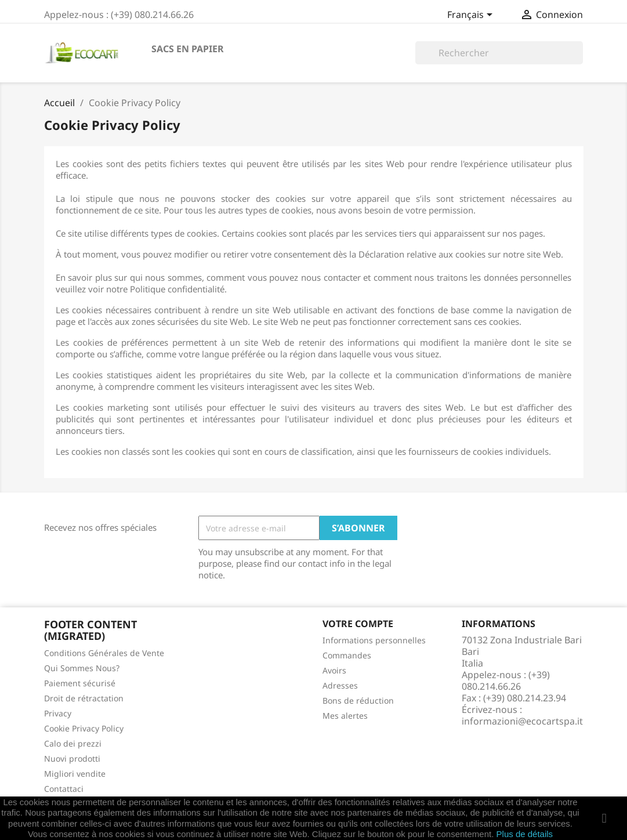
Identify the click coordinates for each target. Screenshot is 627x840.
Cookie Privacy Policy (84, 728)
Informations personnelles (374, 640)
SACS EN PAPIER (188, 49)
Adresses (340, 685)
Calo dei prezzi (73, 743)
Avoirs (334, 670)
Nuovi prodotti (72, 758)
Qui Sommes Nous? (82, 668)
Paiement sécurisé (80, 683)
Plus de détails (525, 834)
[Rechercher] (499, 53)
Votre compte (358, 624)
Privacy (58, 713)
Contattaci (64, 789)
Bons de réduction (358, 700)
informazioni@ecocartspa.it (522, 721)
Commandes (347, 655)
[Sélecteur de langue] (472, 16)
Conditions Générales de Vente (104, 653)
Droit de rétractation (84, 698)
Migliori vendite (75, 774)
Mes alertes (345, 716)
